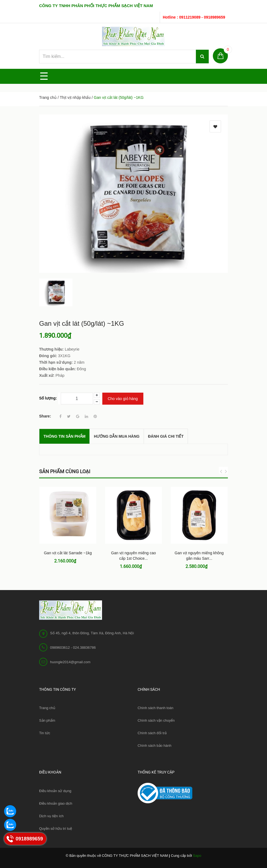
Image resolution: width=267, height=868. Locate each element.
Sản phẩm (47, 720)
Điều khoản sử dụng (55, 791)
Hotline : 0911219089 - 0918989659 (194, 17)
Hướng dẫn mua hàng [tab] (117, 436)
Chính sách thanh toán (156, 708)
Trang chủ (47, 708)
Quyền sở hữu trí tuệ (56, 829)
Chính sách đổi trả (152, 733)
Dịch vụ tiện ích (51, 816)
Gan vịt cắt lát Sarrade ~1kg (68, 553)
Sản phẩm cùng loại (65, 471)
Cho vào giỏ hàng (123, 399)
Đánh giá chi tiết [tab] (166, 436)
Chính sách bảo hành (154, 746)
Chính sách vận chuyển (156, 720)
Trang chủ (48, 97)
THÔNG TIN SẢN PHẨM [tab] (64, 436)
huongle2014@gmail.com (70, 662)
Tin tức (45, 733)
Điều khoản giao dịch (56, 803)
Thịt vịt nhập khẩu (75, 97)
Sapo (197, 856)
